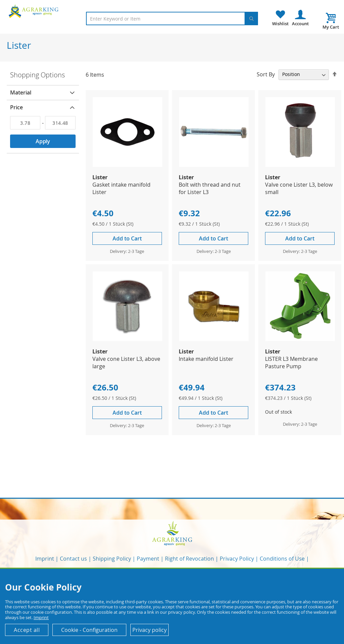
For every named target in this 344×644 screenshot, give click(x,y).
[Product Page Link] (127, 165)
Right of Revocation (189, 559)
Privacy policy (149, 630)
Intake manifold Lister (206, 359)
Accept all (27, 630)
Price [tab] (16, 107)
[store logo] (34, 11)
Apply (43, 141)
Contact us (73, 559)
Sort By (266, 74)
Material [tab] (21, 92)
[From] (25, 123)
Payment (148, 559)
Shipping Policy (112, 559)
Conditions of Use (282, 559)
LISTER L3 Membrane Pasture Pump (291, 363)
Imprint (45, 559)
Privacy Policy (237, 559)
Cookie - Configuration (89, 630)
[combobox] (172, 18)
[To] (60, 123)
